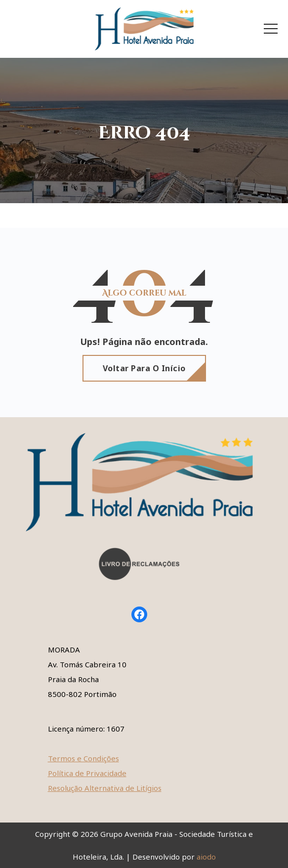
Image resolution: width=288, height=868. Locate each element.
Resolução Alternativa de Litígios (105, 788)
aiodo (206, 857)
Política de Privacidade (87, 773)
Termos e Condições (83, 758)
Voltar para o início (144, 368)
